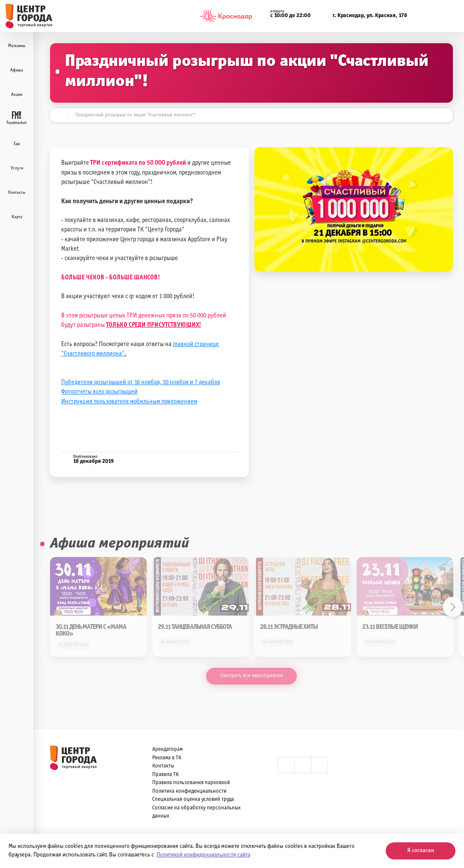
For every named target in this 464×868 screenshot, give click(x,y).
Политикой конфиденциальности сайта (203, 855)
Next (453, 607)
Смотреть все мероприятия (252, 676)
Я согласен (421, 851)
